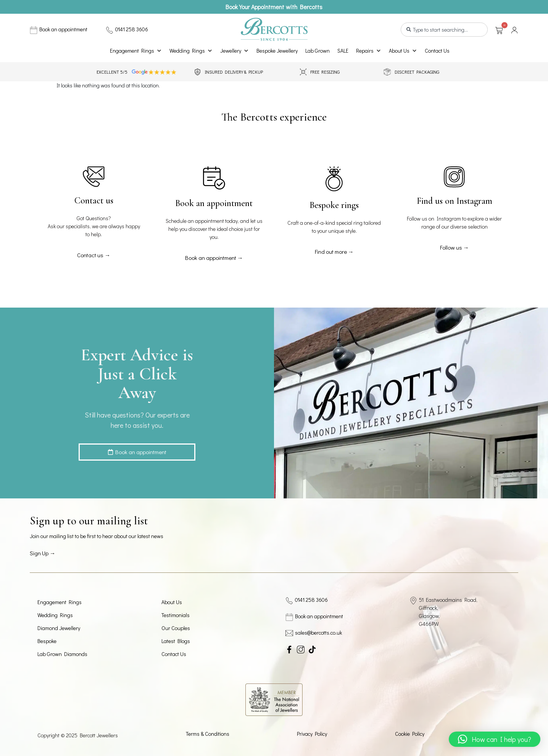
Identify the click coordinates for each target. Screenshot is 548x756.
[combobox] (444, 30)
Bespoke (47, 641)
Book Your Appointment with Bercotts (274, 7)
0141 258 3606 (132, 29)
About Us (403, 51)
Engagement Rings (136, 51)
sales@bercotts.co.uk (318, 633)
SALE (343, 51)
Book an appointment (63, 29)
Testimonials (176, 615)
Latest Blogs (176, 641)
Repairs (369, 51)
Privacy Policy (312, 734)
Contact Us (437, 51)
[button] (495, 739)
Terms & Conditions (208, 734)
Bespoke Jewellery (277, 51)
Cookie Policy (410, 734)
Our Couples (176, 628)
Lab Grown (318, 51)
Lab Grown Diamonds (62, 654)
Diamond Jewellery (59, 628)
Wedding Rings (191, 51)
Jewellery (235, 51)
